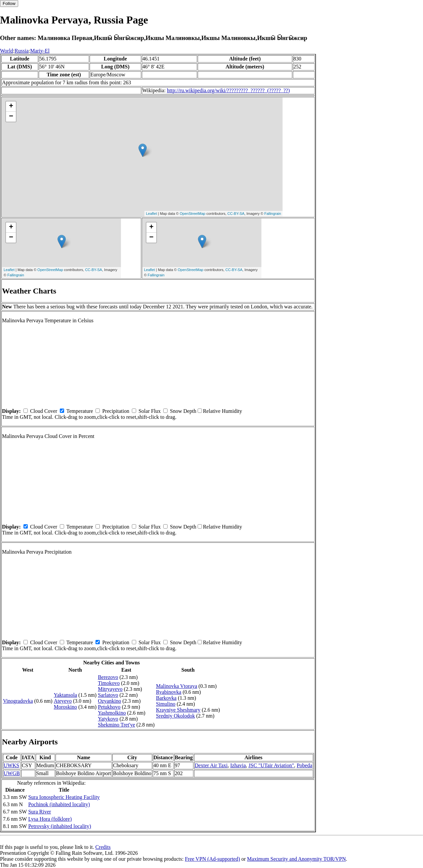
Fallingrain (273, 214)
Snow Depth (183, 411)
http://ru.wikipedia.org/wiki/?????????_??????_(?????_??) (228, 90)
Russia (22, 51)
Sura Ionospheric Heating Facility (64, 797)
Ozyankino (109, 701)
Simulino (166, 704)
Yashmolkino (112, 713)
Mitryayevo (110, 689)
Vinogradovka (18, 701)
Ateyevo (63, 701)
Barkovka (166, 698)
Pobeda (305, 765)
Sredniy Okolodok (175, 716)
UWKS (11, 765)
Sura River (39, 812)
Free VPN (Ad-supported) (212, 859)
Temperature (80, 411)
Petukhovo (109, 707)
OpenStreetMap (193, 214)
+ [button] (11, 106)
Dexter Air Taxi (211, 765)
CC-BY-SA (236, 214)
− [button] (11, 117)
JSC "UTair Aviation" (271, 765)
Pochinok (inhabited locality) (59, 804)
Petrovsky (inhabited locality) (59, 826)
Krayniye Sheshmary (178, 710)
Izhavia (238, 765)
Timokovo (109, 683)
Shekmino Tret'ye (116, 725)
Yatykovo (108, 719)
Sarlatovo (108, 695)
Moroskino (65, 707)
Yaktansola (65, 695)
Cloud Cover (44, 411)
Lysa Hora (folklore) (50, 819)
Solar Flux (150, 411)
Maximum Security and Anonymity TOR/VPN (297, 859)
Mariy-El (40, 51)
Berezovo (108, 677)
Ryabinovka (169, 692)
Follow (9, 3)
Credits (103, 847)
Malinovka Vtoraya (177, 686)
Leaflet (152, 214)
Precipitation (116, 411)
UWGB (12, 773)
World (7, 51)
